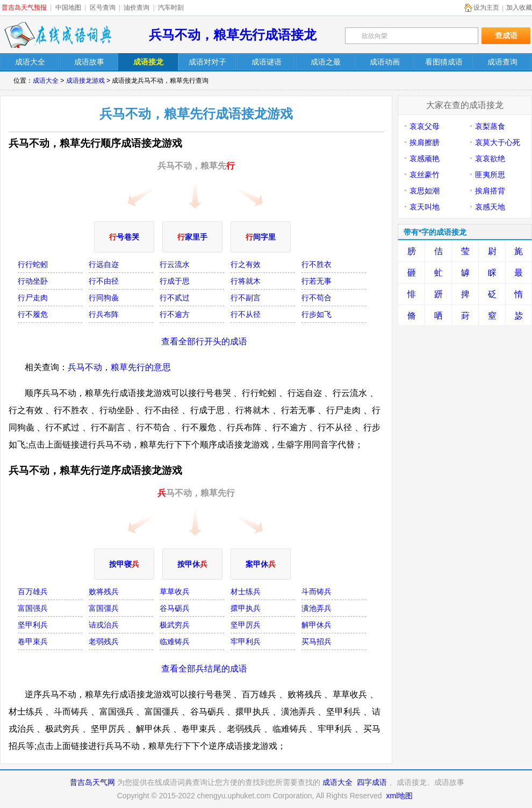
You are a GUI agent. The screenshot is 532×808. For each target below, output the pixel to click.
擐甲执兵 (246, 608)
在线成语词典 (57, 35)
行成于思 (175, 281)
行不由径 (104, 281)
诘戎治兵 (104, 625)
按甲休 (192, 564)
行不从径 (246, 314)
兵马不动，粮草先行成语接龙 (233, 35)
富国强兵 (33, 608)
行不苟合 (317, 298)
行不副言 (246, 298)
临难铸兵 (175, 641)
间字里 (261, 237)
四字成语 (372, 782)
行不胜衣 (317, 264)
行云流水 (175, 264)
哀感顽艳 (425, 158)
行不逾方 (175, 314)
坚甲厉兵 (246, 625)
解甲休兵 (317, 625)
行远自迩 (104, 264)
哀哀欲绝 (490, 158)
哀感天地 (490, 207)
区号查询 (103, 8)
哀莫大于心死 (498, 142)
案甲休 (261, 564)
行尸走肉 (33, 298)
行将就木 (246, 281)
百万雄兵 (33, 591)
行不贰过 (175, 298)
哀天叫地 (425, 207)
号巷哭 (124, 237)
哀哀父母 (425, 126)
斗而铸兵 (317, 591)
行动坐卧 (33, 281)
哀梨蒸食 (490, 126)
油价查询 (136, 8)
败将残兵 (104, 591)
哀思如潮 (425, 191)
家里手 (192, 237)
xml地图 (399, 796)
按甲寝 (124, 564)
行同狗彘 (104, 298)
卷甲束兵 (33, 641)
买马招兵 (317, 641)
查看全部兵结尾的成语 (204, 669)
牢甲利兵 (246, 641)
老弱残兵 (104, 641)
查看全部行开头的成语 (204, 341)
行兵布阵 (104, 314)
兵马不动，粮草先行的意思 (119, 367)
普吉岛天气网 (92, 782)
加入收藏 (519, 8)
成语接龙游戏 (85, 81)
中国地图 (68, 8)
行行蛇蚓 (33, 264)
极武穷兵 (175, 625)
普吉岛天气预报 (24, 8)
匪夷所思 (490, 175)
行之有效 (246, 264)
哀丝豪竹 (425, 175)
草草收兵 (175, 591)
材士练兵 (246, 591)
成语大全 (46, 81)
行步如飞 (317, 314)
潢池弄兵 (317, 608)
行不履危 (33, 314)
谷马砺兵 (175, 608)
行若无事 (317, 281)
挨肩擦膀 (425, 142)
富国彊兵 (104, 608)
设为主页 (486, 8)
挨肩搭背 (490, 191)
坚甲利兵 (33, 625)
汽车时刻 (171, 8)
